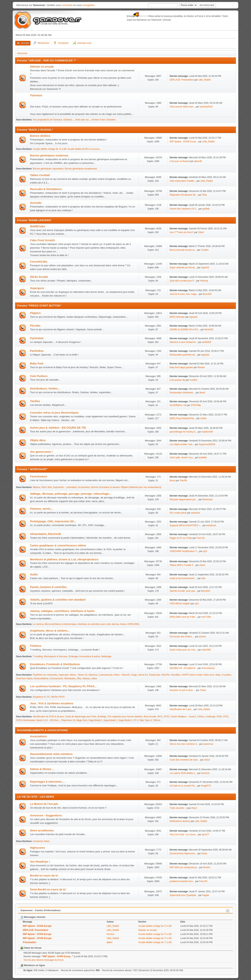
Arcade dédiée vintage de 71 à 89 (50, 149)
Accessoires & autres (90, 656)
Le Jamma (38, 624)
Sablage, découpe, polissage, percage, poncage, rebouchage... (71, 494)
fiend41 (207, 867)
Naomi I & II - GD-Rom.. (48, 720)
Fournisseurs (39, 476)
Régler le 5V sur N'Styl (181, 538)
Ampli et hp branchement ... (183, 578)
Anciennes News (41, 841)
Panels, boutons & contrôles (48, 587)
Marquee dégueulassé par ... (184, 499)
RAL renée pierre (178, 513)
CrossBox (226, 675)
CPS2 (166, 717)
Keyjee (206, 895)
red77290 (206, 617)
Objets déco (38, 440)
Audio (34, 574)
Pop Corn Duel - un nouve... (183, 835)
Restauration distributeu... (182, 393)
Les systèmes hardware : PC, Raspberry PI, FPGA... (63, 686)
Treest (203, 690)
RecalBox (176, 675)
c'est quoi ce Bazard (180, 161)
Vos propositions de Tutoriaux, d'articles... (53, 120)
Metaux (37, 487)
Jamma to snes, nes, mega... (184, 294)
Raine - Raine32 (122, 675)
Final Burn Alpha (24, 679)
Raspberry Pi (39, 697)
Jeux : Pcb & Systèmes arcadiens (52, 703)
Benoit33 (207, 294)
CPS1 (226, 717)
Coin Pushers (39, 376)
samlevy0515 (206, 107)
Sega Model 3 (125, 720)
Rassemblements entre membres (51, 754)
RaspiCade (154, 675)
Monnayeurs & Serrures (56, 656)
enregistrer (89, 5)
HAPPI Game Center (192, 675)
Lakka (94, 679)
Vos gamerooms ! (41, 452)
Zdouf (201, 232)
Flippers (35, 313)
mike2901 (206, 650)
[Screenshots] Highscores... (183, 853)
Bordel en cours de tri (44, 876)
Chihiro (201, 717)
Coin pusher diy (177, 380)
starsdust (196, 513)
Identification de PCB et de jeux (48, 717)
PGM (219, 717)
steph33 (205, 268)
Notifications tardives (180, 821)
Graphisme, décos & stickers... (50, 631)
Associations (39, 736)
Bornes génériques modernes (49, 155)
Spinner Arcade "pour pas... (183, 591)
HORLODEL (134, 624)
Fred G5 (200, 538)
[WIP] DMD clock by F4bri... (183, 617)
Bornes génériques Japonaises (48, 169)
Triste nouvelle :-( (178, 808)
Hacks (123, 624)
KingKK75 (206, 786)
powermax (208, 744)
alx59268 (207, 342)
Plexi (44, 487)
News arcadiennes (42, 830)
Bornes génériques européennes (81, 169)
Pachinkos (37, 351)
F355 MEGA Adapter (180, 604)
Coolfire (205, 250)
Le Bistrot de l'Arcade (44, 804)
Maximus (93, 675)
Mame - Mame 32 (79, 675)
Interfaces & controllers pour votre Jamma (98, 624)
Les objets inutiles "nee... (182, 444)
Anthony (204, 281)
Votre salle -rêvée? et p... (182, 458)
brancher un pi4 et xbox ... (183, 690)
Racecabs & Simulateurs (46, 189)
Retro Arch (209, 675)
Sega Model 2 (110, 720)
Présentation (30, 942)
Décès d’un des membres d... (184, 744)
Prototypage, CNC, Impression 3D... (53, 521)
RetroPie (166, 675)
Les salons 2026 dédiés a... (183, 773)
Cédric (204, 418)
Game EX (143, 675)
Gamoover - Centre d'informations (41, 910)
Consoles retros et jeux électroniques (54, 413)
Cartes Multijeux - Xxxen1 (183, 717)
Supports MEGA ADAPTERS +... (186, 525)
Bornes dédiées (40, 136)
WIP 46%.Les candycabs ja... (184, 867)
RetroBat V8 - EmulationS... (183, 668)
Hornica (110, 934)
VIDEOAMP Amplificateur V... (184, 551)
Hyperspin (64, 675)
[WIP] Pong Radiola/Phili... (183, 418)
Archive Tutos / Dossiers (104, 120)
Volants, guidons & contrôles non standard (58, 600)
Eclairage (73, 656)
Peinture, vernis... (41, 509)
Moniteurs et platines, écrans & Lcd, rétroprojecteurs (64, 559)
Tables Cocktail (40, 175)
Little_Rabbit (204, 80)
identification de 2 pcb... (181, 709)
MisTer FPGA (58, 697)
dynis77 (206, 835)
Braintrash (208, 499)
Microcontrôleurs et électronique (60, 624)
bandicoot (211, 525)
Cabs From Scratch (43, 240)
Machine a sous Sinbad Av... (184, 342)
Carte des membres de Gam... (185, 760)
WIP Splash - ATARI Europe (37, 926)
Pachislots (37, 338)
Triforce (157, 720)
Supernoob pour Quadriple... (184, 895)
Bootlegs (102, 717)
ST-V (136, 720)
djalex (110, 942)
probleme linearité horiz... (182, 881)
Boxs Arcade (150, 717)
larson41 (205, 773)
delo (204, 578)
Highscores (38, 848)
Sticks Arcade (39, 277)
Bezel (172, 481)
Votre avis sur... (83, 120)
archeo (202, 637)
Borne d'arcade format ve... (183, 250)
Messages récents (33, 917)
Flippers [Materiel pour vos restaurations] (141, 487)
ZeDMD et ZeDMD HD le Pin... (185, 330)
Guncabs (36, 203)
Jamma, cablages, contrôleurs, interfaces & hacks (62, 611)
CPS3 (19, 720)
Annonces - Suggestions (46, 815)
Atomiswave (29, 720)
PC (49, 697)
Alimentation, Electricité (46, 534)
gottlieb (206, 209)
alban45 (198, 161)
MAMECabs (38, 226)
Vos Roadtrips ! (40, 862)
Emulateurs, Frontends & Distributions (55, 664)
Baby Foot (37, 363)
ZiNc (79, 679)
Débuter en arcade (42, 67)
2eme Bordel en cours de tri (48, 889)
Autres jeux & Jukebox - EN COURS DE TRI (58, 428)
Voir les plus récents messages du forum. (44, 960)
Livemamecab (106, 675)
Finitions (36, 646)
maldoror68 (207, 432)
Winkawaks (70, 679)
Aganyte (193, 317)
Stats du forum (31, 948)
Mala (218, 675)
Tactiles (35, 401)
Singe (134, 675)
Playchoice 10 (68, 720)
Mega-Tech (82, 720)
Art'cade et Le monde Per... (183, 786)
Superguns (37, 288)
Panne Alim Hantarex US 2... (184, 209)
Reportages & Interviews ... (47, 782)
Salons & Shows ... (42, 769)
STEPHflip (196, 405)
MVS (160, 717)
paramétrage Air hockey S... (183, 432)
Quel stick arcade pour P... (183, 281)
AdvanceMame (41, 679)
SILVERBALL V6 (178, 405)
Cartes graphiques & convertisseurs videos (58, 545)
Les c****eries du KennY (182, 232)
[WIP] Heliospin (177, 317)
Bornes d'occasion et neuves (105, 487)
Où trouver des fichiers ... (182, 637)
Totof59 (183, 481)
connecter (67, 5)
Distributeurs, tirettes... (45, 389)
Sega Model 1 (95, 720)
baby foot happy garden (181, 367)
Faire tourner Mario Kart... (182, 107)
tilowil (202, 393)
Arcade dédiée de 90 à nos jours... (84, 149)
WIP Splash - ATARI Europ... (184, 142)
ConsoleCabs (39, 262)
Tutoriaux (36, 95)
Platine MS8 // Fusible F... (182, 565)
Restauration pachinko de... (183, 355)
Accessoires (84, 487)
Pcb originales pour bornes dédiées (125, 717)
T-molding (38, 656)
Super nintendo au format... (183, 268)
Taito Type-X (145, 720)
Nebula (86, 679)
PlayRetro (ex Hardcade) (45, 675)
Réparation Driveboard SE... (184, 195)
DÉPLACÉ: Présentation (182, 80)
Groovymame (56, 679)
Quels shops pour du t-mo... (183, 650)
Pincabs (35, 326)
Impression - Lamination (65, 487)
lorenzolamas (208, 668)
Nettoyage (106, 656)
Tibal (204, 195)
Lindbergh (210, 717)
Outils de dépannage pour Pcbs (81, 717)
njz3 (205, 551)
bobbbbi (203, 458)
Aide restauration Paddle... (183, 181)
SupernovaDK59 (207, 444)
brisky (204, 853)
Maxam (201, 367)
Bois (50, 487)
